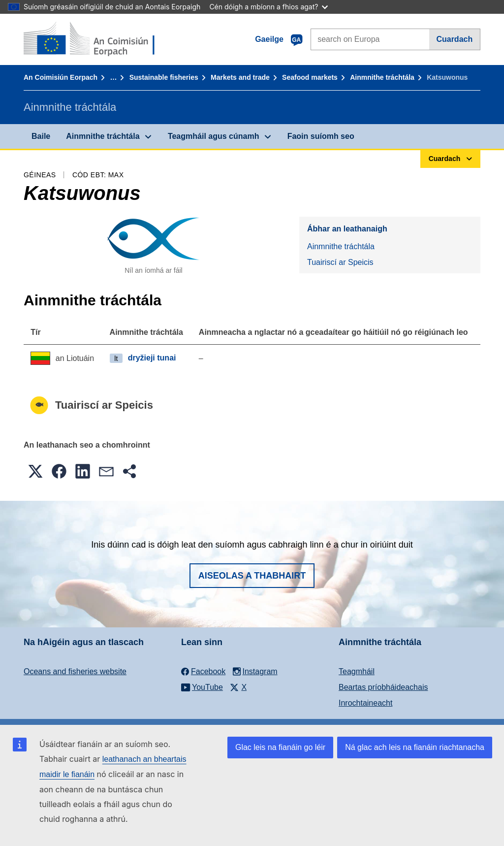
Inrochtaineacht (365, 703)
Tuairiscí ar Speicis (340, 262)
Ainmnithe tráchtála (382, 77)
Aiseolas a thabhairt (252, 576)
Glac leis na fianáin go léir (280, 747)
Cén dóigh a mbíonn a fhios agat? (268, 7)
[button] (35, 471)
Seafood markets (310, 77)
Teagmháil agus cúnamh (214, 136)
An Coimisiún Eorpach (61, 77)
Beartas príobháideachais (383, 687)
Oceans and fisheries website (75, 671)
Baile (41, 136)
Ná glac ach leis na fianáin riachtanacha (415, 747)
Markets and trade (240, 77)
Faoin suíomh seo (321, 136)
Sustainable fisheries (164, 77)
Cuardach (454, 39)
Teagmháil (357, 671)
